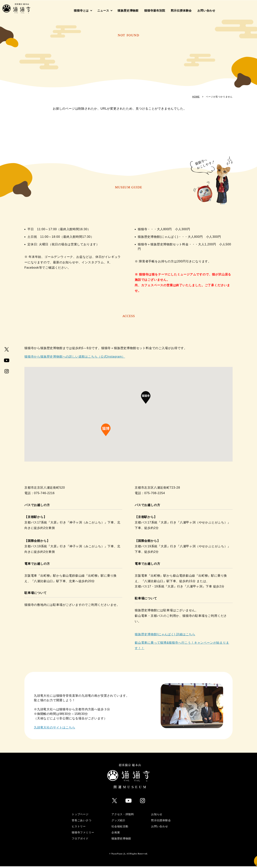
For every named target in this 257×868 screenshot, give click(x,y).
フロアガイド (80, 840)
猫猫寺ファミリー (83, 834)
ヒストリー (79, 828)
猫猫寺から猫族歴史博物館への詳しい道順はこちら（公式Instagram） (75, 360)
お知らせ (157, 816)
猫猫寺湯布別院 (155, 11)
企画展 (116, 834)
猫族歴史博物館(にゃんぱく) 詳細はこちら (165, 638)
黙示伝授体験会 (181, 11)
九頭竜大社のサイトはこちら (55, 731)
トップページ (80, 816)
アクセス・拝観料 (123, 816)
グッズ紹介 (118, 822)
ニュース (103, 11)
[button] (146, 403)
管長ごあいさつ (82, 822)
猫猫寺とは (81, 11)
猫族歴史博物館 (128, 11)
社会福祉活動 (120, 828)
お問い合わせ (206, 11)
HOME (196, 97)
